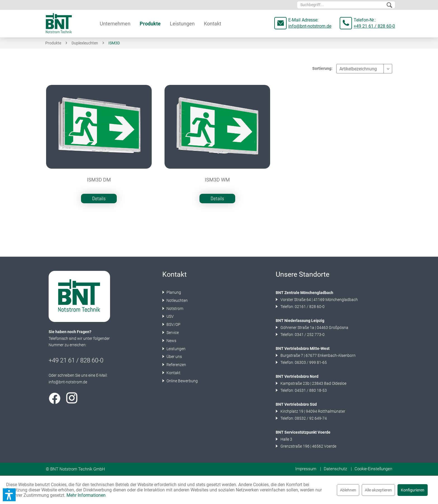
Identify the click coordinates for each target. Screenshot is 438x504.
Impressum (306, 469)
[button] (9, 495)
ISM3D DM (99, 180)
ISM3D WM (217, 180)
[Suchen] (389, 5)
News (171, 341)
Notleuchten (177, 300)
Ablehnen (348, 490)
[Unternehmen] (115, 24)
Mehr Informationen (86, 495)
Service (172, 333)
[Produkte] (150, 24)
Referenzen (176, 365)
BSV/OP (173, 324)
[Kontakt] (213, 24)
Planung (173, 292)
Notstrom (174, 309)
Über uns (174, 357)
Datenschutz (335, 469)
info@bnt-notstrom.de (310, 26)
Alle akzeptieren (378, 490)
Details (99, 198)
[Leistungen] (182, 24)
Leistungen (176, 349)
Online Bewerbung (182, 381)
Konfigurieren (413, 490)
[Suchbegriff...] (346, 5)
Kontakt (173, 373)
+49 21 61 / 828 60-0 (374, 26)
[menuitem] (346, 5)
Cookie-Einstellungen (373, 469)
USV (170, 316)
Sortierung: (322, 68)
